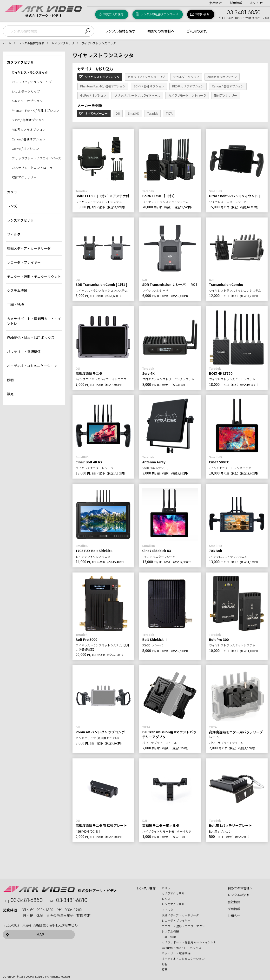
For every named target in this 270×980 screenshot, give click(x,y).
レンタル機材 (146, 888)
